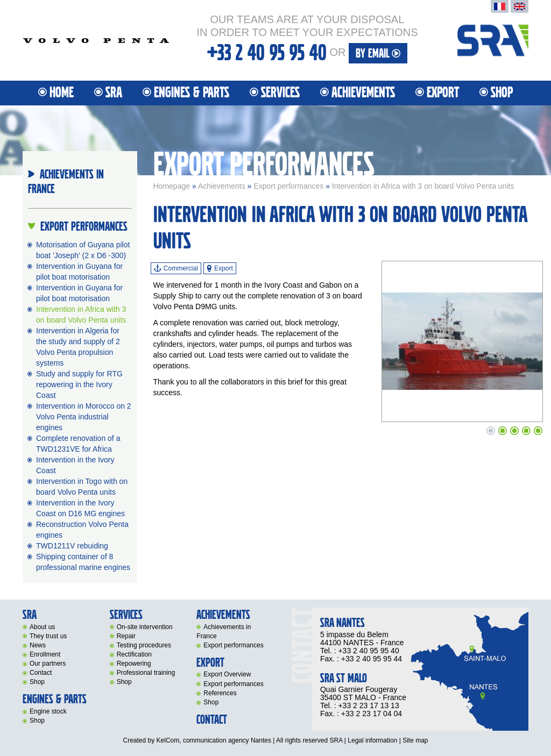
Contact (41, 673)
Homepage (172, 186)
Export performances (288, 186)
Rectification (134, 654)
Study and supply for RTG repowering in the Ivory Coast (79, 384)
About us (42, 627)
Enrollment (45, 654)
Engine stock (48, 711)
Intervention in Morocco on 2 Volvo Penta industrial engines (84, 417)
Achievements (363, 93)
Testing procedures (144, 645)
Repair (126, 636)
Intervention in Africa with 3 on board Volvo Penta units (423, 186)
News (38, 645)
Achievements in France (224, 632)
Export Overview (227, 674)
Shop (502, 93)
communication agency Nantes (227, 740)
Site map (415, 740)
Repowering (134, 664)
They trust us (48, 636)
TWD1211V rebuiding (72, 546)
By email (378, 54)
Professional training (146, 673)
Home (62, 93)
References (220, 693)
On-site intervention (145, 627)
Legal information (372, 740)
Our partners (48, 664)
